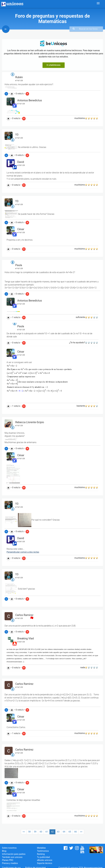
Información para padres (14, 854)
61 (47, 832)
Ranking (41, 854)
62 (52, 832)
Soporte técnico (45, 863)
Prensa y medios (10, 863)
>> (81, 832)
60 (41, 832)
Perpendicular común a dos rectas (23, 552)
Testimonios (43, 851)
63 (58, 832)
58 (29, 832)
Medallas (41, 848)
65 (70, 832)
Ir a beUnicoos (54, 65)
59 (35, 832)
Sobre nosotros (9, 848)
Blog (4, 851)
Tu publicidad (43, 857)
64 (64, 832)
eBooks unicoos (45, 860)
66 (75, 832)
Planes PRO (8, 860)
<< (24, 832)
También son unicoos (12, 857)
